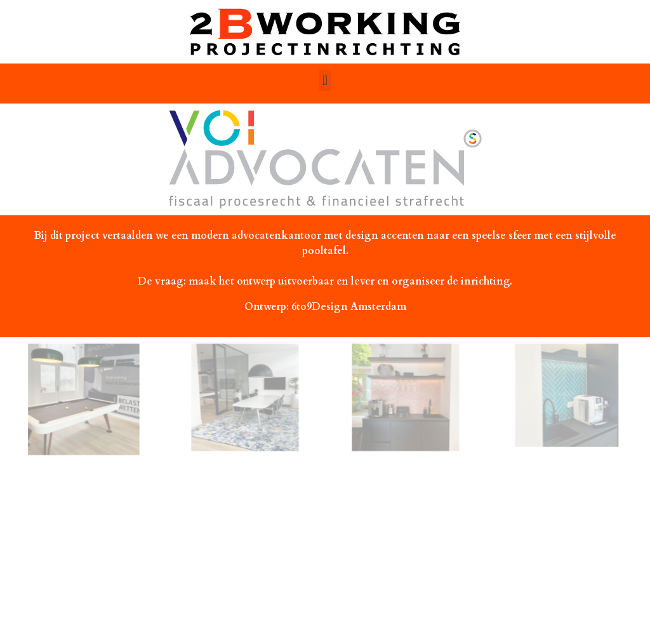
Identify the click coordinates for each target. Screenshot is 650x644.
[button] (325, 80)
